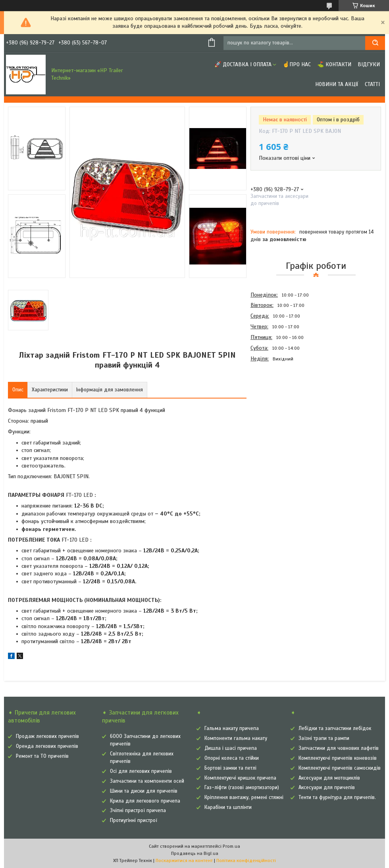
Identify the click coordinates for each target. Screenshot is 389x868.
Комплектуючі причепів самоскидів (340, 768)
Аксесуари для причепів (327, 788)
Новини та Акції (337, 84)
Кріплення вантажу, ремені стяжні (244, 797)
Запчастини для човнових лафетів (339, 748)
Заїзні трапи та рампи (324, 738)
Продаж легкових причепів (47, 736)
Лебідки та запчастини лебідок (335, 728)
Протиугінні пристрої (134, 820)
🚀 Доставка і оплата (243, 64)
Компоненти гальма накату (236, 738)
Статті (372, 84)
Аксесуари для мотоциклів (329, 778)
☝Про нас (297, 64)
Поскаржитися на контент (184, 860)
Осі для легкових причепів (141, 771)
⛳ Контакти (334, 64)
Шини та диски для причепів (144, 791)
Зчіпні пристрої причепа (138, 811)
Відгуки (369, 64)
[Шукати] (375, 43)
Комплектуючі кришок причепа (240, 778)
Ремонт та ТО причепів (42, 756)
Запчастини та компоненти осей (147, 781)
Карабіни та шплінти (228, 807)
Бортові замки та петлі (230, 768)
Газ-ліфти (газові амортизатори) (242, 788)
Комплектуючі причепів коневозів (338, 758)
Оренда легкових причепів (47, 746)
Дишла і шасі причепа (231, 748)
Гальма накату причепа (232, 728)
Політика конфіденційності (246, 860)
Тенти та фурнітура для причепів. (337, 797)
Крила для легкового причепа (145, 801)
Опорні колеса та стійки (232, 758)
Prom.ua (231, 846)
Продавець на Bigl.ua (195, 853)
